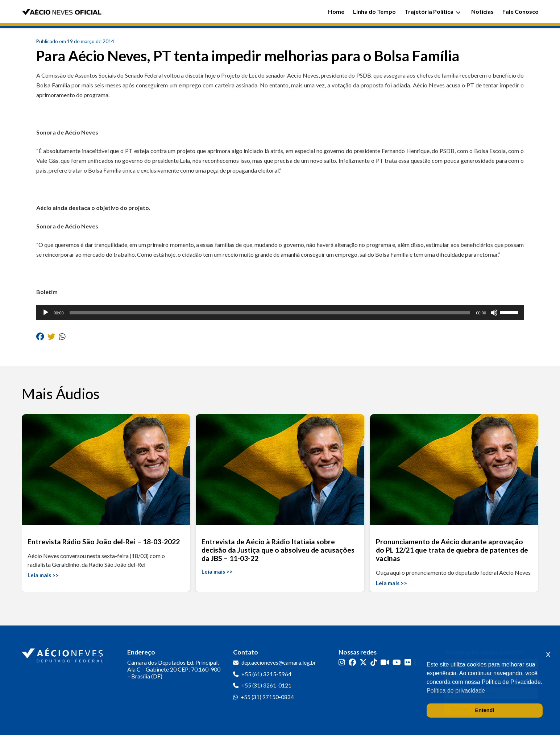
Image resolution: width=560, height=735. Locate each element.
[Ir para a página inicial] (63, 654)
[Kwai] (385, 662)
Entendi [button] (485, 710)
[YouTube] (397, 662)
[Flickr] (408, 662)
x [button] (548, 654)
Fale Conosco (520, 11)
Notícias (482, 11)
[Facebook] (352, 662)
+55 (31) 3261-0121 (266, 685)
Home (336, 11)
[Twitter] (363, 662)
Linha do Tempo (374, 11)
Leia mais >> (43, 575)
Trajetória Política (433, 11)
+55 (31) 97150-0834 (267, 697)
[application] (280, 313)
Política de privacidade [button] (456, 691)
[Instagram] (342, 662)
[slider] (270, 313)
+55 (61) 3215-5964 (266, 674)
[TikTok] (374, 662)
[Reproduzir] (46, 313)
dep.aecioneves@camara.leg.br (279, 662)
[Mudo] (494, 313)
